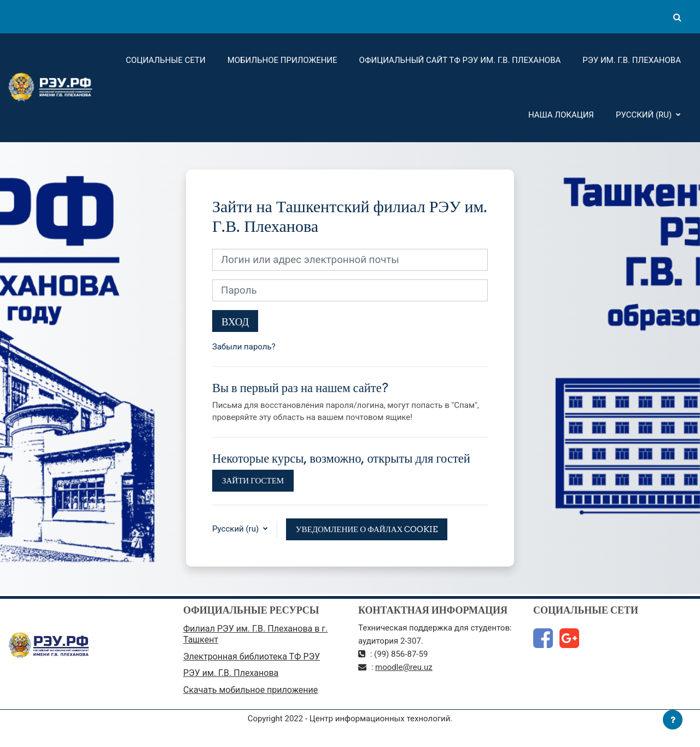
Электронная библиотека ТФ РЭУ (252, 656)
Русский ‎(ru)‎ (645, 115)
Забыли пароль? (244, 347)
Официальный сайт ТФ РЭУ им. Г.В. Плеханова (460, 60)
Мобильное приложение (282, 60)
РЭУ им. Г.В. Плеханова (632, 60)
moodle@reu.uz (404, 667)
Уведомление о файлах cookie (367, 529)
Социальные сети (166, 60)
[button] (677, 17)
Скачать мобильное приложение (250, 690)
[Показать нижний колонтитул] (673, 720)
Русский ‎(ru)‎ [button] (237, 529)
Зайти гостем (253, 480)
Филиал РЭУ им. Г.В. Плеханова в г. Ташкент (255, 634)
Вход (235, 322)
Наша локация (561, 115)
